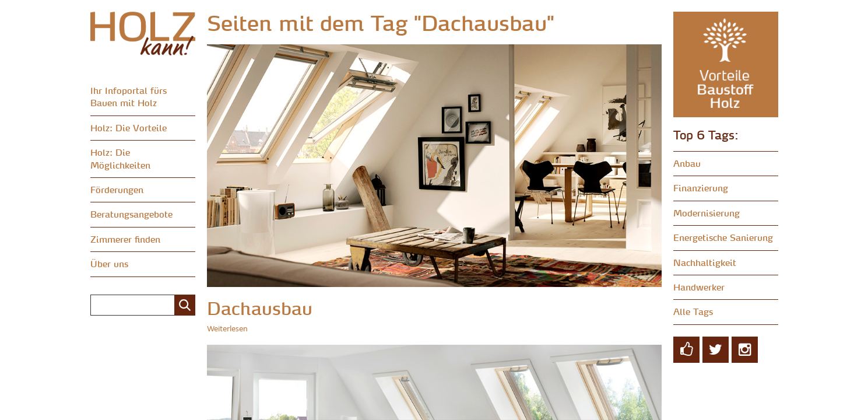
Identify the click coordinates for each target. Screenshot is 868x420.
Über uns (109, 264)
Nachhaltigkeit (705, 262)
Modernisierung (707, 213)
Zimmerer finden (125, 239)
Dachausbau (260, 308)
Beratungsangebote (131, 214)
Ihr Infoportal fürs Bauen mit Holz (129, 97)
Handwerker (699, 287)
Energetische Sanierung (723, 237)
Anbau (687, 163)
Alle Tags (693, 311)
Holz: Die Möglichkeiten (120, 158)
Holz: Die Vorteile (129, 128)
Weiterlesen (227, 329)
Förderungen (117, 190)
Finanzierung (701, 188)
